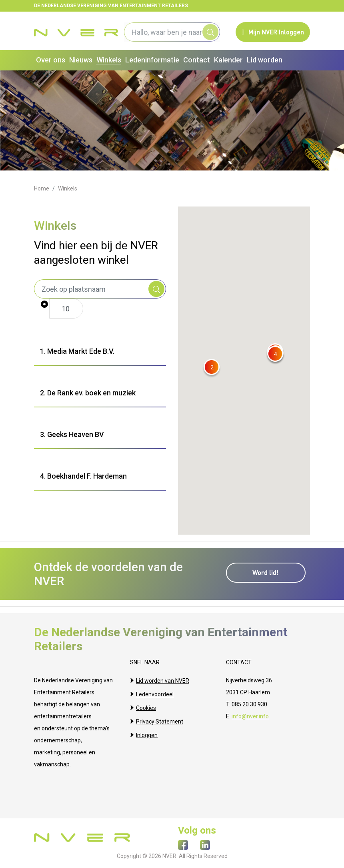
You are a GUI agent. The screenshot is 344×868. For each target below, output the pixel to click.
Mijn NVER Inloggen (273, 32)
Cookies (146, 704)
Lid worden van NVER (163, 680)
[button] (212, 367)
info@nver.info (250, 716)
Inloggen (147, 728)
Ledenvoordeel (155, 692)
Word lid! (268, 570)
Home (42, 188)
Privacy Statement (160, 716)
